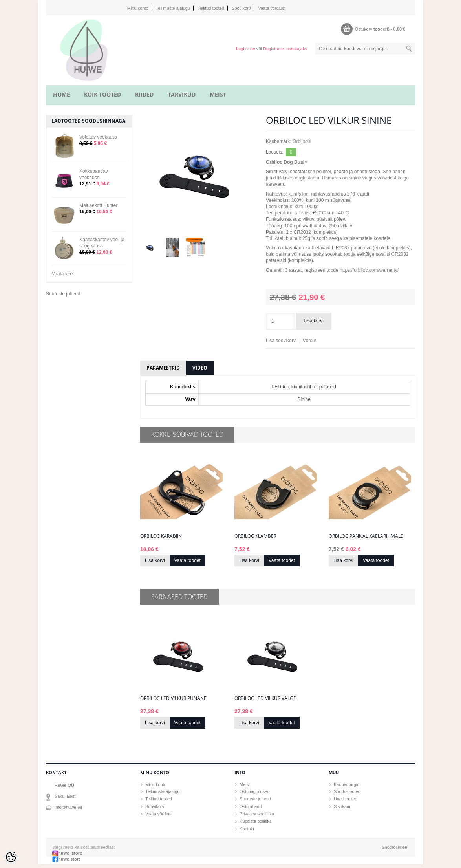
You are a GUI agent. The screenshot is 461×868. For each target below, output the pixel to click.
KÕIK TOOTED (102, 94)
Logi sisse (246, 49)
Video (200, 368)
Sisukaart (343, 806)
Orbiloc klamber (255, 536)
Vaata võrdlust (272, 8)
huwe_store (70, 853)
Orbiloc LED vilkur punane (173, 698)
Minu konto (138, 8)
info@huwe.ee (69, 807)
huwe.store (70, 859)
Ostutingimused (254, 791)
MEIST (218, 94)
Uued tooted (346, 799)
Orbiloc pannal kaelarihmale (366, 536)
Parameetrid (163, 368)
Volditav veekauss (98, 137)
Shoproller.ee (394, 847)
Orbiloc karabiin (161, 536)
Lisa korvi (314, 321)
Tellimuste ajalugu (173, 8)
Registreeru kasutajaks (285, 49)
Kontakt (247, 829)
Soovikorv (241, 8)
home (61, 94)
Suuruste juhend (63, 294)
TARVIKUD (182, 94)
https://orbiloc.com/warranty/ (369, 270)
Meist (245, 784)
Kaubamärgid (347, 784)
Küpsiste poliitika (256, 821)
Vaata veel (63, 274)
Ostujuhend (251, 806)
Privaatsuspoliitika (257, 814)
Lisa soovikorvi (281, 341)
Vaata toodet (188, 560)
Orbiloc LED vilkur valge (265, 698)
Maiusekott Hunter (98, 205)
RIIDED (144, 94)
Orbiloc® (302, 141)
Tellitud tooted (211, 8)
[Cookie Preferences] (11, 857)
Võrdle (310, 341)
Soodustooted (347, 791)
